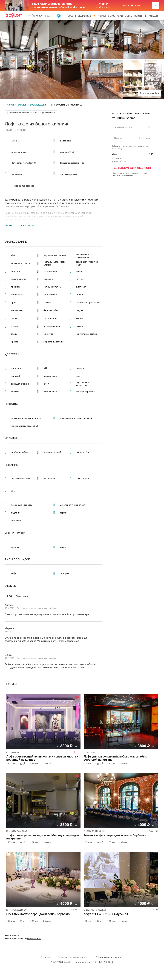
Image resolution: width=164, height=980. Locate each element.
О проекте (46, 957)
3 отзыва (20, 130)
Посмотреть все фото (149, 93)
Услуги (10, 491)
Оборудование (16, 242)
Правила (11, 404)
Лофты (102, 16)
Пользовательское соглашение (73, 957)
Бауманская (34, 938)
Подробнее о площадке (17, 226)
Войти (138, 16)
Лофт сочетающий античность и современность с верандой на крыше (42, 758)
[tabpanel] (43, 722)
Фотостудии (115, 16)
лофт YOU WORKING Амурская (106, 914)
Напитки (12, 438)
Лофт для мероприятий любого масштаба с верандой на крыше (115, 758)
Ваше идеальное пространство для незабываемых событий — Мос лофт (58, 5)
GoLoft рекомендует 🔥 (82, 16)
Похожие (12, 684)
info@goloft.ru (83, 962)
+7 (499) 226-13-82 (39, 16)
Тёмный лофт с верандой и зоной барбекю (115, 835)
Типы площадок (17, 559)
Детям (129, 16)
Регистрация (152, 16)
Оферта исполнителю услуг (110, 957)
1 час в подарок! (131, 5)
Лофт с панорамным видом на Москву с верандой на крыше (43, 837)
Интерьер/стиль (17, 533)
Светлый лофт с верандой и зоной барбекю (38, 914)
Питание (11, 465)
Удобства (12, 354)
